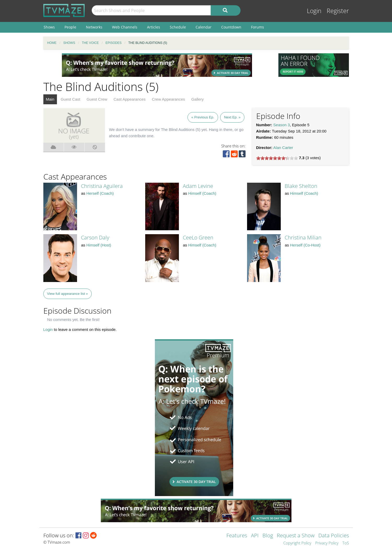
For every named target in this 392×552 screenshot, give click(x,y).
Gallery (197, 99)
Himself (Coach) (202, 193)
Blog (268, 536)
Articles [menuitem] (154, 27)
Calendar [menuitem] (204, 27)
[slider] (277, 158)
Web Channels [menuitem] (125, 27)
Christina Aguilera (102, 186)
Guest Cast (70, 99)
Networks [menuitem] (94, 27)
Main (50, 99)
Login (314, 11)
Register (338, 11)
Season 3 (281, 125)
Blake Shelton (301, 186)
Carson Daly (95, 237)
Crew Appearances (169, 99)
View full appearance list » (68, 294)
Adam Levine (198, 186)
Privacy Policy (327, 543)
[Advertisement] (157, 65)
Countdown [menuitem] (231, 27)
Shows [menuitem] (49, 27)
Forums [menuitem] (258, 27)
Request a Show (296, 536)
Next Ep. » (232, 117)
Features (237, 536)
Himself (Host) (99, 245)
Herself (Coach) (100, 193)
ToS (346, 543)
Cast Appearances (130, 99)
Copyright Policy (297, 543)
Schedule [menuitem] (178, 27)
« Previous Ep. (203, 117)
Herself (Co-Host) (305, 245)
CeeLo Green (198, 237)
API (255, 536)
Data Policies (334, 536)
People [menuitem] (70, 27)
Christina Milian (303, 237)
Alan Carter (283, 148)
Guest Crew (97, 99)
